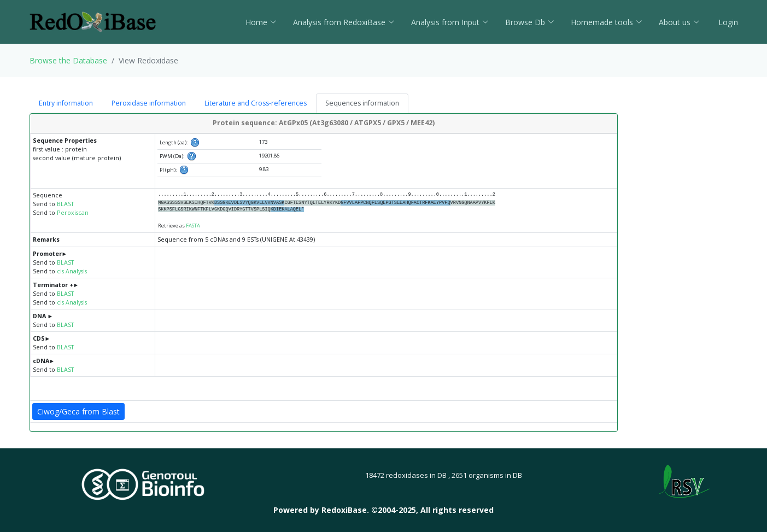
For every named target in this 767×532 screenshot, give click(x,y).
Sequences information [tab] (362, 103)
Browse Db (530, 22)
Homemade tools (607, 22)
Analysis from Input (450, 22)
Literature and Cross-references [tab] (256, 103)
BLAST (65, 204)
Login (727, 22)
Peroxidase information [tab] (149, 103)
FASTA (193, 226)
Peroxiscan (73, 213)
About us (679, 22)
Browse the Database (68, 60)
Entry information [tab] (66, 103)
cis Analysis (72, 271)
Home (261, 22)
